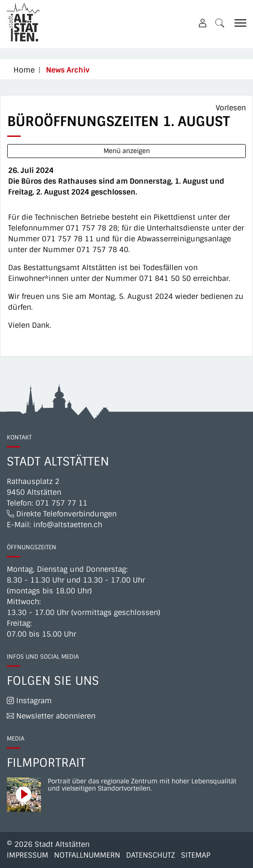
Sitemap (196, 855)
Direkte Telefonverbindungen (62, 514)
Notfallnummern (87, 855)
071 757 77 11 (61, 503)
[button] (220, 23)
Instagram (29, 701)
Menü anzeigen (127, 151)
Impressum (27, 855)
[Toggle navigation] (237, 23)
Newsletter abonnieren (51, 716)
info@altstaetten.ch (68, 525)
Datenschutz (151, 855)
